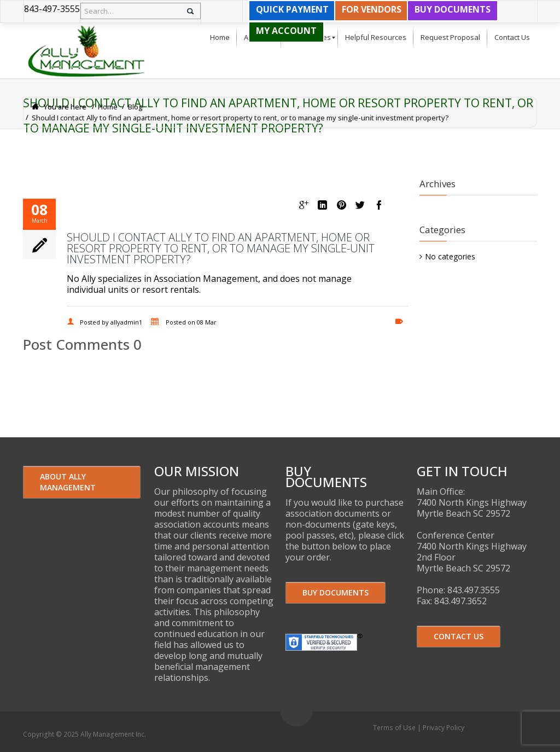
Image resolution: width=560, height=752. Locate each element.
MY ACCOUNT (286, 31)
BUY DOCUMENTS (453, 9)
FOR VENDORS (372, 9)
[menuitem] (220, 38)
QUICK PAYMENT (292, 9)
